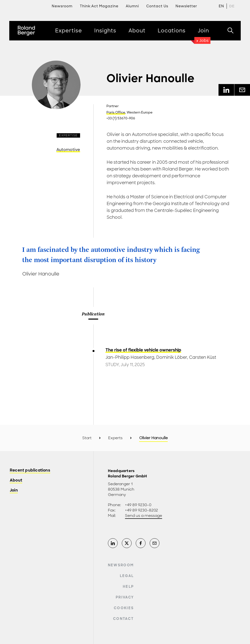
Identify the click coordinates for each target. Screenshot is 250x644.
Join (14, 490)
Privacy (125, 597)
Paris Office (116, 113)
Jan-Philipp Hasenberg (130, 357)
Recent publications (30, 470)
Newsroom (121, 565)
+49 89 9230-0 (138, 505)
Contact (123, 619)
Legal (127, 576)
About (16, 480)
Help (128, 587)
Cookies (124, 608)
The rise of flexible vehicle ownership (143, 350)
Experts (115, 438)
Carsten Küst (203, 357)
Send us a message (144, 516)
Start (87, 438)
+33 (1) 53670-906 (121, 118)
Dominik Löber (172, 357)
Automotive (68, 150)
